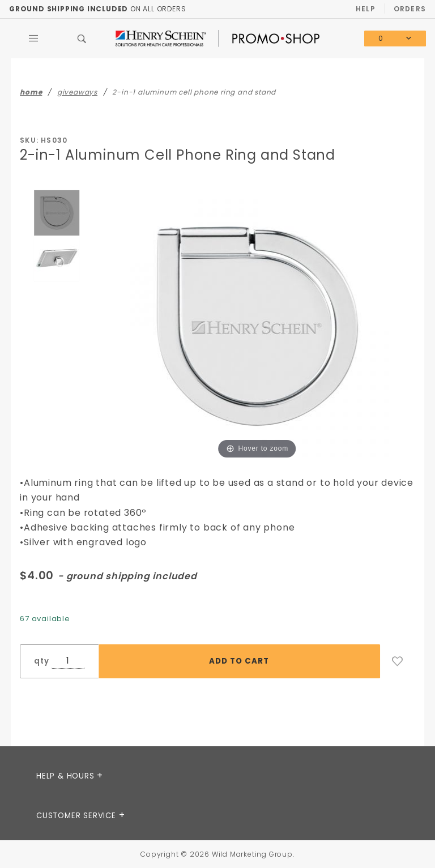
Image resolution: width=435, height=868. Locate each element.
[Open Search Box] (82, 39)
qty (41, 661)
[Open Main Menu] (33, 39)
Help (366, 9)
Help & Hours (67, 776)
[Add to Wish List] (398, 661)
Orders (410, 9)
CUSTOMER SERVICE (78, 816)
